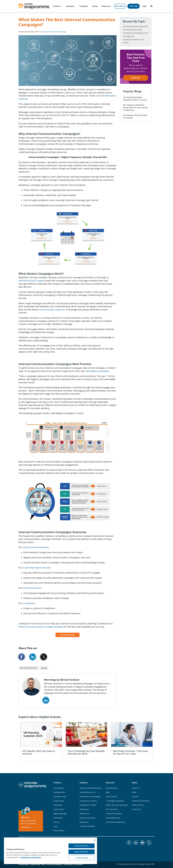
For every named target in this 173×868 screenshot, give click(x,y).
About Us (136, 788)
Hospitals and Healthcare (136, 33)
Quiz (55, 826)
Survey (56, 822)
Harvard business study (31, 281)
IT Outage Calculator (115, 801)
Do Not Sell (79, 865)
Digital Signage (60, 814)
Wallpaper (58, 805)
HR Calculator (112, 809)
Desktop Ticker (60, 797)
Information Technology (90, 797)
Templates (84, 6)
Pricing (95, 6)
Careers (135, 797)
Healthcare (84, 814)
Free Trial (134, 6)
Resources (106, 6)
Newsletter (58, 818)
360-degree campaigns (98, 371)
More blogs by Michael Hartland (62, 680)
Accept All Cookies (81, 846)
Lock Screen (59, 809)
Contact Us (26, 827)
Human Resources (32, 588)
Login (144, 6)
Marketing (84, 809)
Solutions (70, 6)
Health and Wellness (133, 40)
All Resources (112, 788)
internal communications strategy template (41, 627)
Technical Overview (140, 801)
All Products (59, 788)
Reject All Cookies (81, 852)
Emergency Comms (88, 805)
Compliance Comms (88, 801)
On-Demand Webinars (116, 822)
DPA (43, 865)
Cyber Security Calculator (117, 805)
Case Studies (111, 797)
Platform (57, 6)
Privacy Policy (138, 805)
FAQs (134, 792)
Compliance (29, 603)
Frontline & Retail (87, 826)
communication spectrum (52, 310)
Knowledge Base (113, 818)
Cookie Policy (35, 865)
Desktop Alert (59, 792)
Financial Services (87, 818)
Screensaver (59, 801)
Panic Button (59, 831)
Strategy (63, 32)
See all (126, 42)
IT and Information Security (36, 568)
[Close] (95, 840)
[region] (50, 851)
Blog (108, 792)
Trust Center (68, 865)
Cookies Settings (81, 858)
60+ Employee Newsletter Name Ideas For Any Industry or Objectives (136, 108)
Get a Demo (120, 6)
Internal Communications (50, 32)
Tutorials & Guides (114, 814)
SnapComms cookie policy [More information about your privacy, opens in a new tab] (31, 857)
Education (84, 822)
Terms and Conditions (54, 865)
